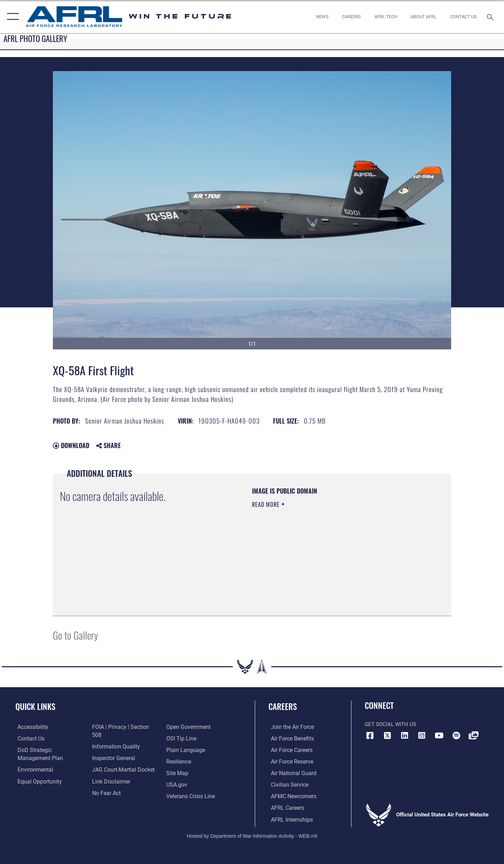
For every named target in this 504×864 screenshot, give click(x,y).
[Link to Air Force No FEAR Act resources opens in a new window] (105, 773)
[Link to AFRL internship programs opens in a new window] (288, 818)
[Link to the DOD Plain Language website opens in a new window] (185, 738)
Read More (267, 504)
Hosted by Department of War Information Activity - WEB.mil (252, 835)
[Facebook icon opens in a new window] (370, 736)
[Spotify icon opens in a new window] (456, 736)
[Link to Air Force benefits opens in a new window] (289, 738)
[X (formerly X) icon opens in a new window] (387, 736)
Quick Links (35, 706)
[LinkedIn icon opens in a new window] (405, 736)
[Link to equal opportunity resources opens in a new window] (36, 781)
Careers (283, 706)
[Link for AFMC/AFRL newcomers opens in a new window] (290, 795)
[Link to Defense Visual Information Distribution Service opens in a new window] (474, 736)
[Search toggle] (491, 16)
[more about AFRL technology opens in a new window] (386, 17)
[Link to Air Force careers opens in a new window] (289, 750)
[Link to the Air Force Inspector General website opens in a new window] (112, 738)
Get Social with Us (390, 724)
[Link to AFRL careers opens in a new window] (284, 807)
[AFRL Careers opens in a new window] (352, 17)
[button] (11, 17)
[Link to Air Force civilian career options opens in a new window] (286, 784)
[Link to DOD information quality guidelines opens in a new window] (114, 727)
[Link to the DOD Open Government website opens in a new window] (112, 784)
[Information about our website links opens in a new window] (110, 761)
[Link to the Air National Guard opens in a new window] (290, 773)
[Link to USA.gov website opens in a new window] (177, 773)
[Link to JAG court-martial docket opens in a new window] (121, 750)
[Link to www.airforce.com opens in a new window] (289, 727)
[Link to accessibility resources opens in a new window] (30, 727)
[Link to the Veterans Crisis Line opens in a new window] (191, 784)
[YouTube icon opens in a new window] (439, 736)
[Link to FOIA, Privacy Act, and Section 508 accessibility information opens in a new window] (47, 792)
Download (71, 445)
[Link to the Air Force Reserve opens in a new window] (289, 761)
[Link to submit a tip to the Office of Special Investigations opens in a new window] (181, 727)
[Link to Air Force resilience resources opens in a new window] (179, 750)
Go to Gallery (75, 635)
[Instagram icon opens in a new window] (422, 736)
